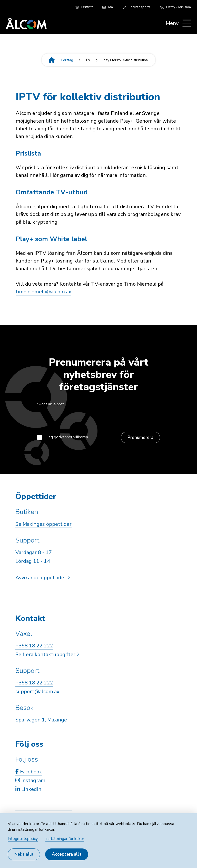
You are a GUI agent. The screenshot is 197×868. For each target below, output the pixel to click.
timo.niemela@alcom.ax (43, 292)
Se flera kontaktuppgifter (47, 654)
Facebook (29, 772)
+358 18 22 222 (34, 646)
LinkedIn (28, 789)
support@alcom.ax (37, 691)
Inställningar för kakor (65, 839)
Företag (67, 60)
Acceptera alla (67, 854)
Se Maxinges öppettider (43, 524)
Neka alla (24, 854)
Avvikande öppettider (43, 578)
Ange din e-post (50, 404)
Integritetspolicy (23, 839)
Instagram (30, 780)
